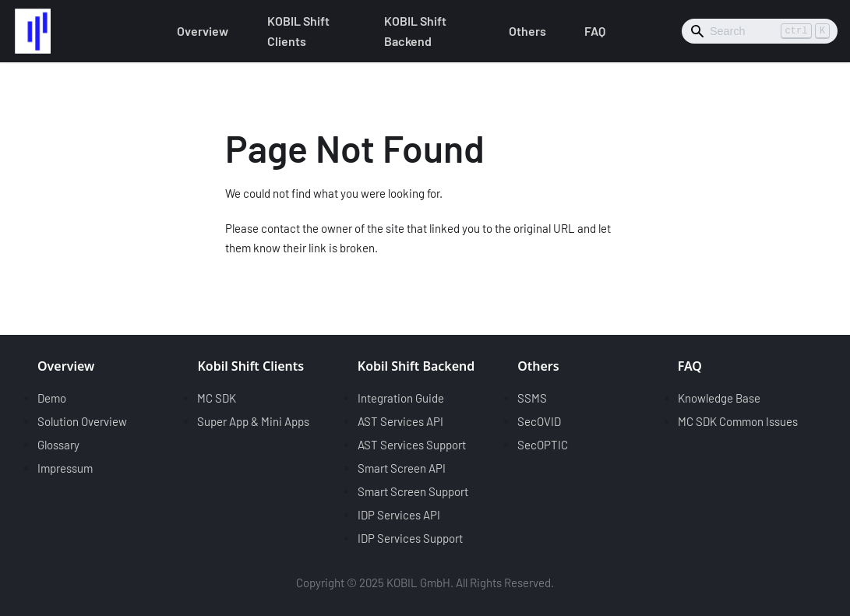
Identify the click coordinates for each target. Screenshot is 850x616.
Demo (52, 398)
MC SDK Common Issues (738, 421)
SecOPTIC (543, 445)
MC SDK (217, 398)
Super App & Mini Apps (253, 421)
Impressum (65, 468)
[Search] (760, 31)
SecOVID (539, 421)
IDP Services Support (410, 538)
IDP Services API (399, 515)
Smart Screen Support (413, 491)
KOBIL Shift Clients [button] (298, 31)
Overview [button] (203, 31)
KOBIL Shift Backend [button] (415, 31)
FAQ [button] (595, 31)
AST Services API (400, 421)
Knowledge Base (719, 398)
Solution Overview (82, 421)
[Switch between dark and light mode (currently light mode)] (644, 31)
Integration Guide (401, 398)
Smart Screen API (402, 468)
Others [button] (527, 31)
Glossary (58, 445)
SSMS (532, 398)
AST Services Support (412, 445)
